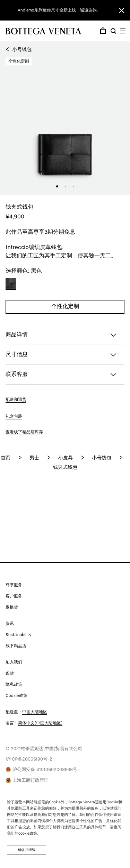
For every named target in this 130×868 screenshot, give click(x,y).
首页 (6, 458)
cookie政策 (28, 834)
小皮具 (66, 458)
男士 (34, 458)
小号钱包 (19, 50)
